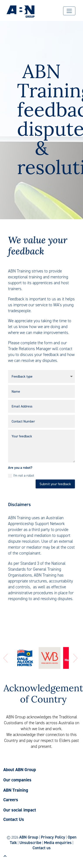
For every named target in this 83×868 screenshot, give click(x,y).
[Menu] (69, 11)
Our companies (17, 780)
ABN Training (16, 790)
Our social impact (20, 810)
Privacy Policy (53, 837)
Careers (11, 800)
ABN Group (29, 837)
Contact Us (14, 819)
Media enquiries (58, 843)
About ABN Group (20, 770)
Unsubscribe (30, 843)
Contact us (42, 848)
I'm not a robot (21, 475)
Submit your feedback (55, 484)
